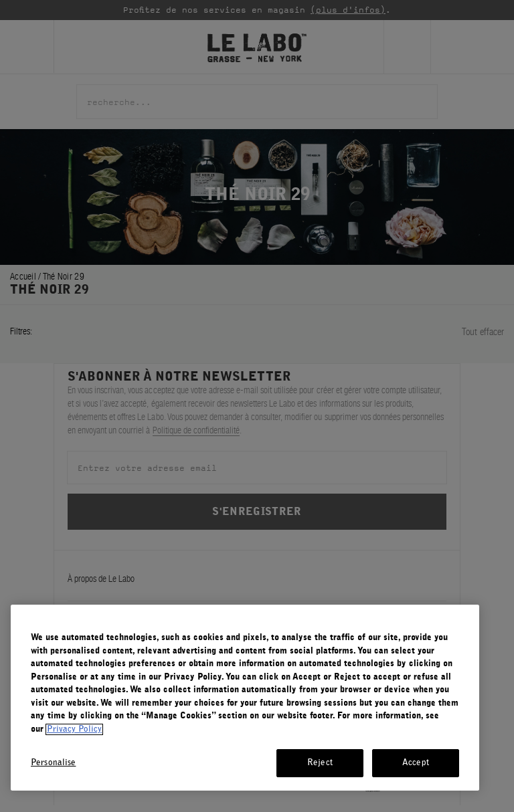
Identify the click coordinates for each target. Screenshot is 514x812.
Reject (320, 763)
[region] (245, 698)
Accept (416, 763)
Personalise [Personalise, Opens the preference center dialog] (53, 763)
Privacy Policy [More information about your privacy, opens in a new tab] (74, 729)
